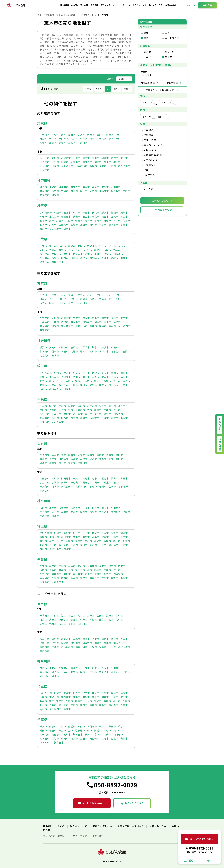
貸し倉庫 (84, 5)
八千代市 (44, 254)
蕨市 (52, 221)
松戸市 (103, 246)
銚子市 (53, 246)
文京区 (81, 135)
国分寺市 (87, 162)
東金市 (62, 250)
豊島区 (103, 139)
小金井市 (44, 162)
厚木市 (84, 191)
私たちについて (140, 5)
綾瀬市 (55, 195)
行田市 (86, 212)
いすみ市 (44, 262)
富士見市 (63, 225)
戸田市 (60, 221)
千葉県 (42, 239)
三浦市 (65, 191)
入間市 (69, 221)
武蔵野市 (66, 158)
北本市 (43, 225)
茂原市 (122, 246)
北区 (111, 139)
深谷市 (105, 216)
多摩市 (93, 166)
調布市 (115, 158)
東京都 (42, 123)
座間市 (126, 191)
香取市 (115, 258)
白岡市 (67, 229)
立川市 (55, 158)
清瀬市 (55, 166)
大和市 (93, 191)
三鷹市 (77, 158)
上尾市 (115, 216)
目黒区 (43, 139)
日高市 (124, 225)
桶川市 (117, 221)
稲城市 (103, 166)
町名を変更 (172, 83)
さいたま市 (46, 212)
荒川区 (119, 139)
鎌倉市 (96, 187)
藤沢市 (105, 187)
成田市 (43, 250)
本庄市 (43, 216)
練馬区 (53, 143)
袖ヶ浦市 (44, 258)
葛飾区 (72, 143)
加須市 (124, 212)
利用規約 (97, 836)
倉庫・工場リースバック (131, 826)
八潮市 (53, 225)
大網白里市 (58, 262)
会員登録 (207, 5)
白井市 (74, 258)
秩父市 (96, 212)
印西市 (65, 258)
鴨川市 (67, 254)
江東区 (110, 135)
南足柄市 (44, 195)
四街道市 (118, 254)
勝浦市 (98, 250)
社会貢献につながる (69, 5)
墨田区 (100, 135)
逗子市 (55, 191)
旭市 (71, 250)
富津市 (98, 254)
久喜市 (126, 221)
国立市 (98, 162)
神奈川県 (44, 180)
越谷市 (43, 221)
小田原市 (116, 187)
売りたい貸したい (109, 5)
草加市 (124, 216)
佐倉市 (53, 250)
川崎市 (53, 187)
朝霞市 (79, 221)
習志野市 (80, 250)
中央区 (55, 135)
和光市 (98, 221)
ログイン (190, 5)
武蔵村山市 (81, 166)
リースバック (125, 5)
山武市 (124, 258)
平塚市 (86, 187)
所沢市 (105, 212)
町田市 (124, 158)
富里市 (84, 258)
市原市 (107, 250)
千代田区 (44, 135)
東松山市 (54, 216)
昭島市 (105, 158)
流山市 (117, 250)
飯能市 (115, 212)
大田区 (53, 139)
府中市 (96, 158)
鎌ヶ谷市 (78, 254)
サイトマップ (80, 836)
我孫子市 (56, 254)
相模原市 (63, 187)
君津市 (88, 254)
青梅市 (86, 158)
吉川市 (43, 229)
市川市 (62, 246)
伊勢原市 (104, 191)
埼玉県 (42, 205)
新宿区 (72, 135)
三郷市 (74, 225)
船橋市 (72, 246)
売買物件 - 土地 (88, 15)
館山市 (81, 246)
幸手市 (103, 225)
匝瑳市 (105, 258)
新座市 (107, 221)
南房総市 (94, 258)
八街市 (55, 258)
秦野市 (74, 191)
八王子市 (44, 158)
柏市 (90, 250)
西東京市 (44, 170)
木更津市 (92, 246)
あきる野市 (124, 166)
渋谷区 (74, 139)
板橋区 (43, 143)
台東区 (91, 135)
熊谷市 (67, 212)
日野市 (65, 162)
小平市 (55, 162)
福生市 (107, 162)
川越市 (58, 212)
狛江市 (117, 162)
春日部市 (66, 216)
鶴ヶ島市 (113, 225)
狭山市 (77, 216)
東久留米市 (67, 166)
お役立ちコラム (156, 5)
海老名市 (116, 191)
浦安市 (107, 254)
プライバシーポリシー (55, 836)
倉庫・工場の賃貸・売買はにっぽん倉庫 (56, 15)
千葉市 (43, 246)
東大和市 (44, 166)
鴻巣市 (96, 216)
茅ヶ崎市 (44, 191)
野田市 (112, 246)
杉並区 (93, 139)
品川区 (119, 135)
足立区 (62, 143)
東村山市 (75, 162)
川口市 (77, 212)
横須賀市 (75, 187)
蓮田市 (84, 225)
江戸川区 (82, 143)
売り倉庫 (95, 5)
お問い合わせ (171, 5)
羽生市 (86, 216)
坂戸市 (93, 225)
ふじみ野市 (55, 229)
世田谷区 (63, 139)
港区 (64, 135)
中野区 (84, 139)
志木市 (88, 221)
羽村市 (112, 166)
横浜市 (43, 187)
